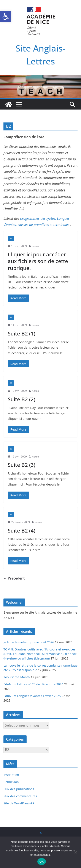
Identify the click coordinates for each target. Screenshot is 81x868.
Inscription (11, 775)
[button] (6, 16)
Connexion (11, 782)
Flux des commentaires (20, 796)
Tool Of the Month (17, 677)
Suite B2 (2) (21, 399)
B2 (11, 238)
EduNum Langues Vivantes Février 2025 (32, 696)
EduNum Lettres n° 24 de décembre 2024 (33, 684)
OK (42, 862)
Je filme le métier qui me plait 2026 (29, 642)
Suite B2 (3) (21, 465)
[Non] (76, 852)
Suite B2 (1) (21, 333)
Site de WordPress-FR (19, 803)
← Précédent (14, 578)
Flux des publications (19, 789)
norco (35, 246)
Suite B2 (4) (21, 530)
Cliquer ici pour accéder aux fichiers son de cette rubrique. (38, 261)
